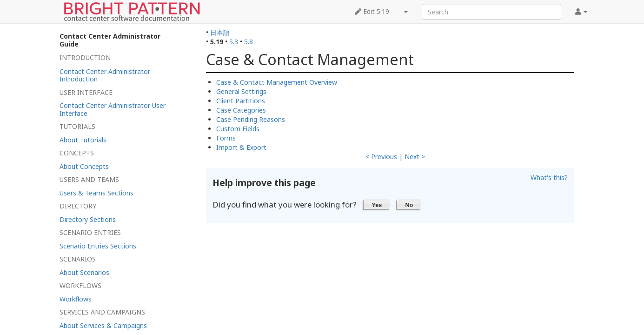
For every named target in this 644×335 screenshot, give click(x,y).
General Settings (241, 91)
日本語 (220, 32)
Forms (226, 138)
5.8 (249, 42)
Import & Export (241, 147)
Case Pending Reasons (251, 119)
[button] (377, 204)
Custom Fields (238, 129)
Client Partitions (241, 101)
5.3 (234, 42)
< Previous (381, 157)
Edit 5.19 (372, 11)
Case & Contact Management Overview (277, 82)
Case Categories (241, 110)
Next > (415, 157)
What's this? (549, 178)
